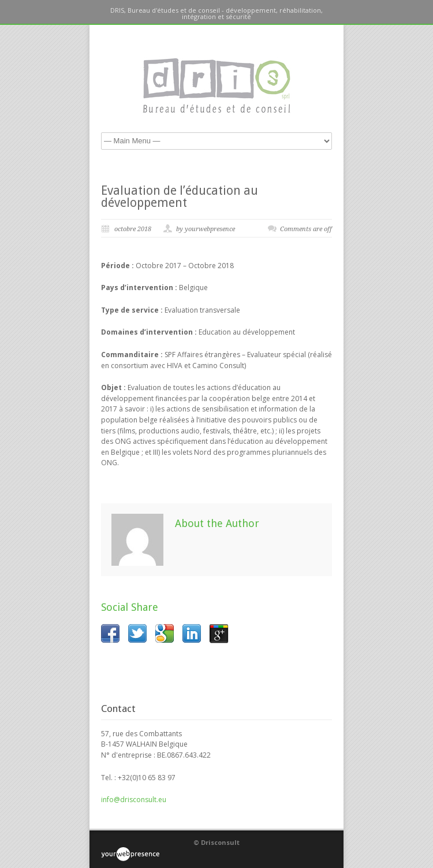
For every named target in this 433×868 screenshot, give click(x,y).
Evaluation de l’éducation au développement (180, 196)
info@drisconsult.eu (134, 800)
